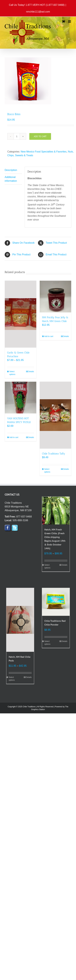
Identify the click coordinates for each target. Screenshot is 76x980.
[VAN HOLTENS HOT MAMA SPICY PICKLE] (21, 398)
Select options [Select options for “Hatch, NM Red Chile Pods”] (12, 679)
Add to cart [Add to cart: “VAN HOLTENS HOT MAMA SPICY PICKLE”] (14, 437)
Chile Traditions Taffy (54, 454)
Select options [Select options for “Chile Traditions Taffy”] (47, 471)
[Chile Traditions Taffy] (55, 415)
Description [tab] (11, 170)
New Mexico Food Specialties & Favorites (44, 152)
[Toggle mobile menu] (70, 22)
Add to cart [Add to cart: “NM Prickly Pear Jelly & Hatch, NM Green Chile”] (49, 336)
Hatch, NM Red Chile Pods (20, 659)
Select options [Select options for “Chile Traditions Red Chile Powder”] (47, 643)
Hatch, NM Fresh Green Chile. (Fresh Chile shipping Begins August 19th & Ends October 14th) (55, 539)
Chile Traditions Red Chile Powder (55, 623)
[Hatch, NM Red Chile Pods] (20, 620)
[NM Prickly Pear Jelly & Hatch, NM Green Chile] (55, 297)
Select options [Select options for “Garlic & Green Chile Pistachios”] (12, 373)
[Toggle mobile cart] (63, 22)
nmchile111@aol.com (38, 12)
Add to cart (40, 136)
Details (31, 372)
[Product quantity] (17, 136)
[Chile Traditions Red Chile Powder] (56, 602)
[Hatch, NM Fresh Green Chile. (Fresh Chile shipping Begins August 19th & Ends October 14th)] (56, 511)
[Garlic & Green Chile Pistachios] (21, 314)
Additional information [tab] (11, 179)
